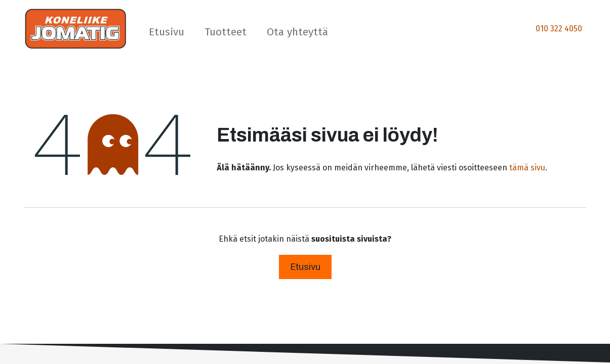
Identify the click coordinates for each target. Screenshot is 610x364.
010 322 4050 (559, 29)
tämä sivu (527, 168)
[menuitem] (167, 34)
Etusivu (305, 267)
